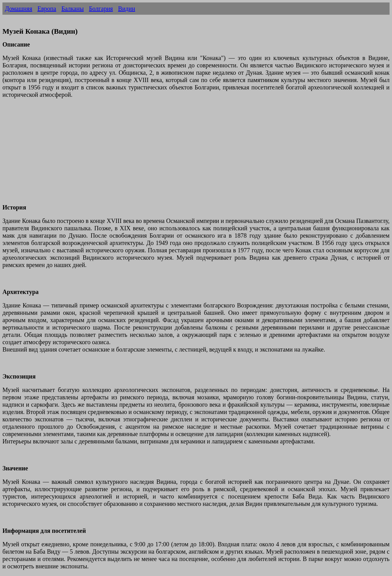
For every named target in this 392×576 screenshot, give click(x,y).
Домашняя (19, 9)
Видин (127, 9)
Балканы (72, 9)
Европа (47, 9)
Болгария (101, 9)
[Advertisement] (186, 155)
